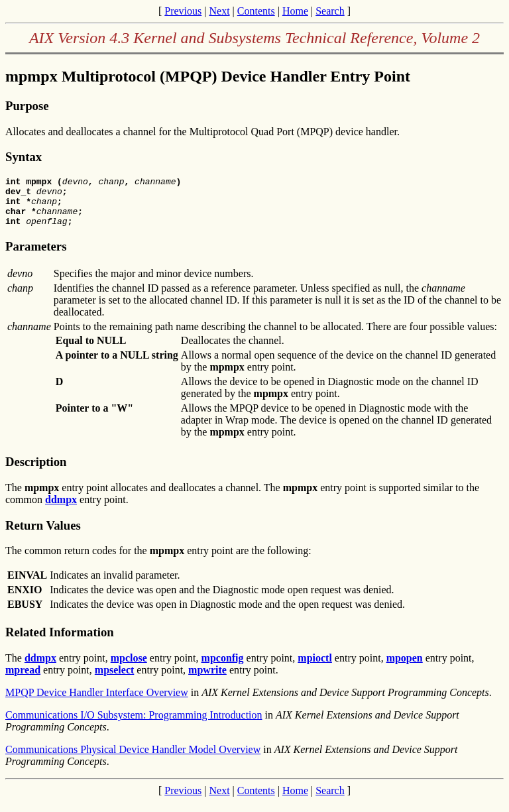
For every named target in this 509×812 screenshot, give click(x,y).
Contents (256, 11)
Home (295, 11)
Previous (183, 11)
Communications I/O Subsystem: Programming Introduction (134, 725)
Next (219, 11)
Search (330, 11)
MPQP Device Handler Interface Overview (97, 702)
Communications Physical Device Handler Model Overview (133, 759)
